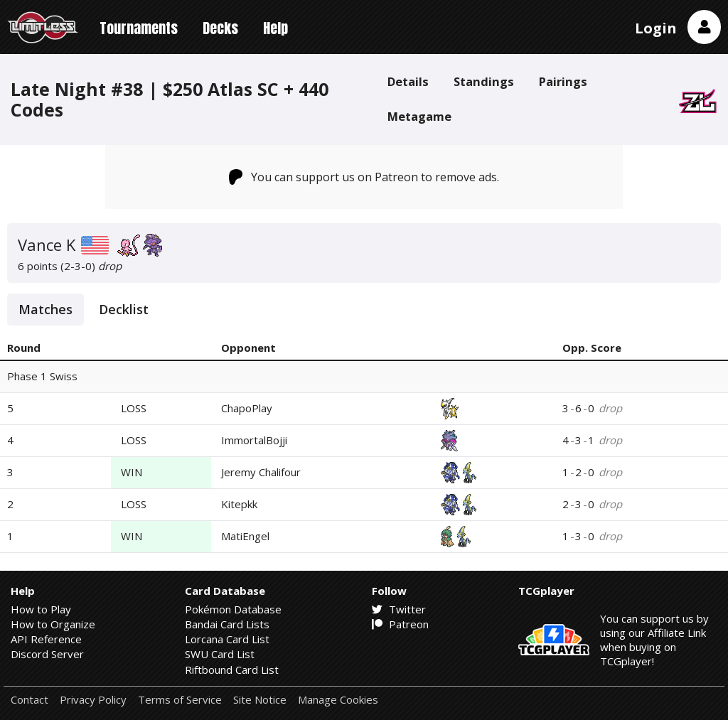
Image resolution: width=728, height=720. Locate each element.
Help (275, 28)
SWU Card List (220, 654)
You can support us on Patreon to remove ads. (364, 177)
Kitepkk (239, 504)
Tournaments (139, 28)
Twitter (399, 609)
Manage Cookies (338, 700)
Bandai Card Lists (227, 624)
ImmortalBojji (254, 440)
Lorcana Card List (227, 639)
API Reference (46, 639)
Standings (484, 81)
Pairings (563, 81)
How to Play (41, 609)
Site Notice (260, 700)
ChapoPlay (247, 408)
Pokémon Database (233, 609)
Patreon (400, 624)
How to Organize (53, 624)
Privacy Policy (93, 700)
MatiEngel (245, 536)
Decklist (124, 309)
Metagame (419, 116)
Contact (30, 700)
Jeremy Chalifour (261, 472)
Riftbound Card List (232, 670)
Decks (220, 28)
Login (656, 28)
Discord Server (47, 654)
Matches (45, 309)
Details (408, 81)
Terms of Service (180, 700)
